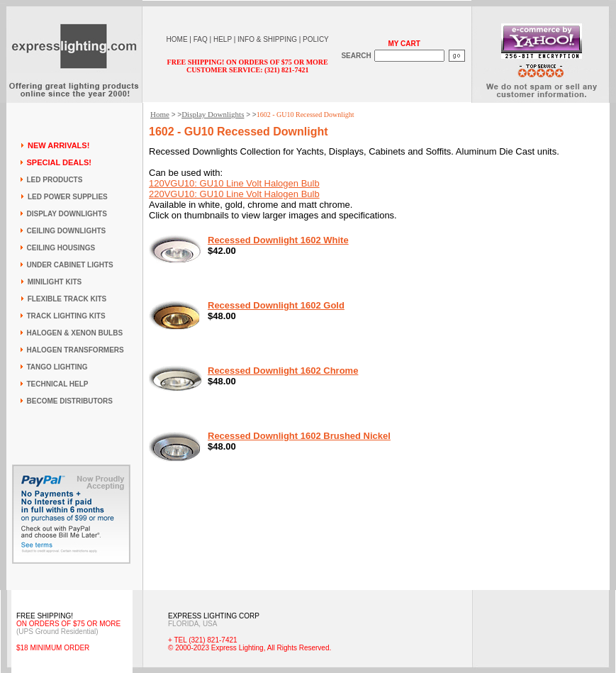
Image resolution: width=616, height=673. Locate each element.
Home (160, 114)
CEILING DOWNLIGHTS (67, 231)
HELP (223, 39)
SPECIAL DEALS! (59, 162)
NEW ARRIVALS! (58, 145)
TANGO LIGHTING (57, 367)
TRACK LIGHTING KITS (66, 316)
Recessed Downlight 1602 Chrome (283, 371)
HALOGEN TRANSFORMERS (75, 350)
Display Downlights (213, 114)
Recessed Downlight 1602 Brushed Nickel (299, 436)
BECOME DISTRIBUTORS (70, 401)
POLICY (316, 39)
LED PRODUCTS (55, 180)
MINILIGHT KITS (55, 282)
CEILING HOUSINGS (61, 248)
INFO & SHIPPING (267, 39)
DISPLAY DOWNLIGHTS (67, 214)
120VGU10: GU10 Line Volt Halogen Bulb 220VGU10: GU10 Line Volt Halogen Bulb (234, 189)
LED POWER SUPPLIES (68, 197)
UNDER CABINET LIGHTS (70, 265)
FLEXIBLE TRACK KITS (67, 299)
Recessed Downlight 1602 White (278, 240)
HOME (177, 39)
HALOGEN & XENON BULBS (75, 333)
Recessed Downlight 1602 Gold (276, 305)
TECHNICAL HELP (58, 384)
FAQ (201, 39)
